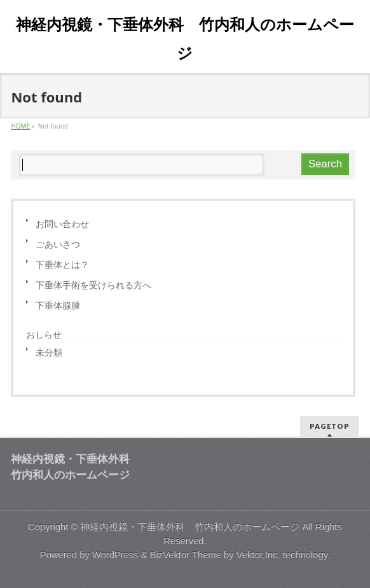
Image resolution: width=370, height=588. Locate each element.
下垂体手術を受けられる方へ (93, 285)
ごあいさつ (58, 244)
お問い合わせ (62, 224)
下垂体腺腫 (58, 305)
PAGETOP (330, 426)
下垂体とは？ (62, 264)
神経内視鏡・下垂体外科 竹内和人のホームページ (190, 527)
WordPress (115, 555)
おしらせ (44, 334)
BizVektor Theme (186, 555)
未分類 (49, 352)
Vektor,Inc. (258, 555)
